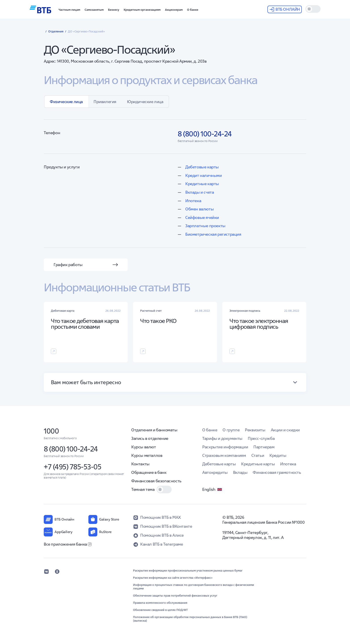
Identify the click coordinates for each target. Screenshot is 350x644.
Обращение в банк (149, 472)
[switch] (313, 9)
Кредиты (278, 455)
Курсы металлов (147, 455)
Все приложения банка (68, 544)
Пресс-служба (261, 438)
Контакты (140, 464)
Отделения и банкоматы (154, 430)
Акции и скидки (285, 430)
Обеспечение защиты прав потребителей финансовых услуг (175, 596)
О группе (231, 430)
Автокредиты (215, 472)
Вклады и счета (200, 192)
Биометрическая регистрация (213, 234)
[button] (69, 9)
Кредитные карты (202, 184)
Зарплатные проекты (205, 226)
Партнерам (264, 447)
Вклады (240, 472)
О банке (210, 430)
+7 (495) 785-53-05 (72, 467)
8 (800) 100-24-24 (71, 449)
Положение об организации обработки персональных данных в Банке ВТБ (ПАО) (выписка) (190, 619)
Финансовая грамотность (277, 472)
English (212, 489)
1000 (51, 431)
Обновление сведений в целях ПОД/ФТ (160, 610)
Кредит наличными (204, 175)
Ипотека (193, 201)
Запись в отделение (150, 438)
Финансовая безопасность (156, 481)
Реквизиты (255, 430)
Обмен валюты (199, 209)
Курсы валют (144, 447)
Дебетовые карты (202, 167)
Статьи (258, 455)
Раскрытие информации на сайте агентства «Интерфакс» (173, 578)
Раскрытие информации (225, 447)
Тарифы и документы (222, 438)
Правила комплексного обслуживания (160, 603)
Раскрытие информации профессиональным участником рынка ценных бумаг (188, 571)
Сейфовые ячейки (202, 217)
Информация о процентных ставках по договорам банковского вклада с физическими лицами (194, 587)
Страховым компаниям (224, 455)
